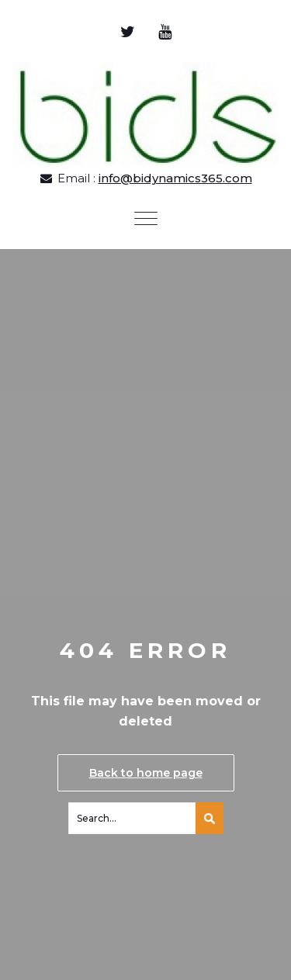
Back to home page (146, 773)
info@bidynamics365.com (175, 178)
